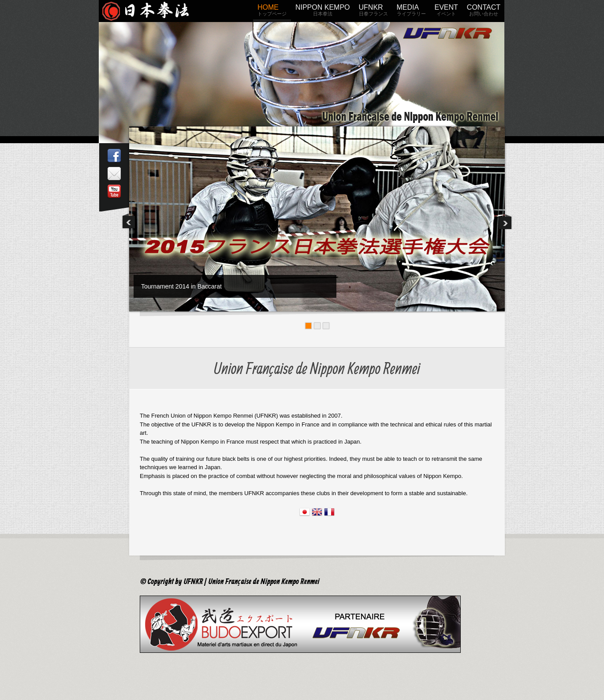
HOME (272, 11)
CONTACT (484, 11)
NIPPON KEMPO (323, 11)
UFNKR (373, 11)
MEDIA (411, 11)
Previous (129, 221)
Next (505, 221)
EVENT (446, 11)
